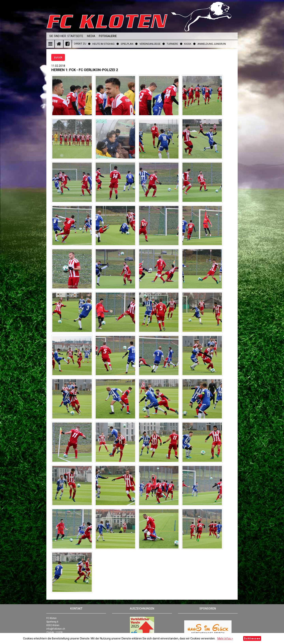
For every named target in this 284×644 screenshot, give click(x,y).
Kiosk (188, 44)
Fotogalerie (108, 36)
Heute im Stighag (103, 44)
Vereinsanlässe (150, 44)
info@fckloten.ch (56, 629)
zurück (58, 57)
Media (91, 36)
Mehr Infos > (225, 638)
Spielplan (127, 44)
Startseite (75, 36)
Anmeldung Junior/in (212, 44)
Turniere (172, 44)
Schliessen (252, 638)
